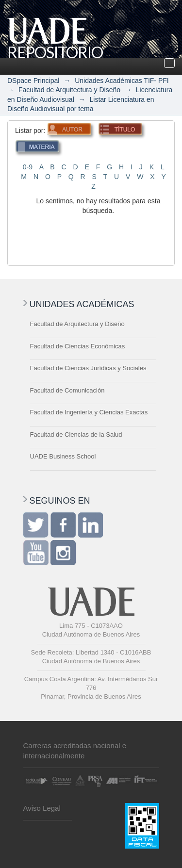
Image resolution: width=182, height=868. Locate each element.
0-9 (28, 167)
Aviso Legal (42, 808)
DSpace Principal (33, 81)
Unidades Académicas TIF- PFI (122, 81)
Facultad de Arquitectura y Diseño (69, 90)
